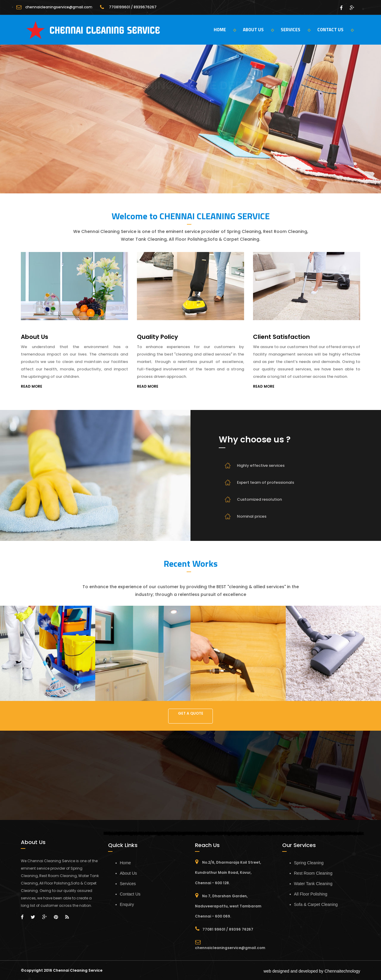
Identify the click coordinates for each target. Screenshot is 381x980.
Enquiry (127, 904)
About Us (129, 873)
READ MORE (32, 386)
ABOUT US (258, 30)
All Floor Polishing (311, 894)
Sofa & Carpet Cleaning (316, 904)
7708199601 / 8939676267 (133, 7)
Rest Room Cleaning (313, 873)
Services (128, 884)
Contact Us (130, 894)
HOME (225, 30)
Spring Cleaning (309, 863)
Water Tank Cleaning (313, 884)
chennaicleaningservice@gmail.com (59, 7)
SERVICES (296, 30)
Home (125, 863)
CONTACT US (335, 30)
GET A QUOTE (191, 713)
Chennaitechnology (342, 971)
